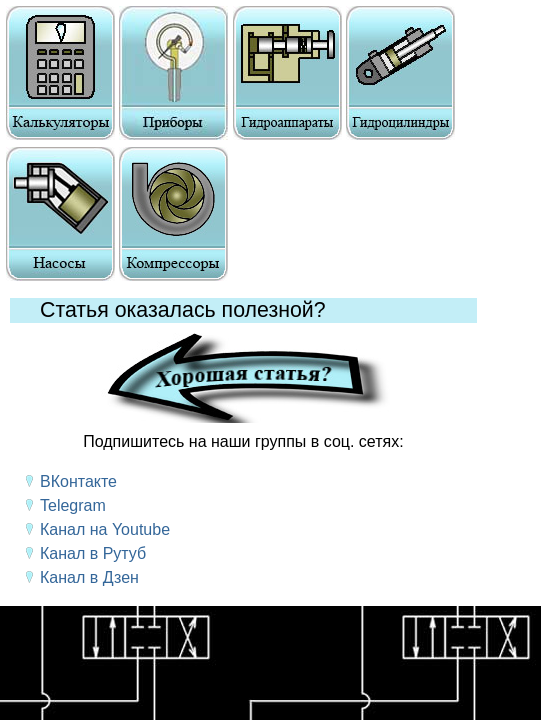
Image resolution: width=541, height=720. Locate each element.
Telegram (73, 505)
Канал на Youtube (105, 529)
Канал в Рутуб (93, 553)
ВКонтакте (78, 481)
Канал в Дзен (89, 577)
